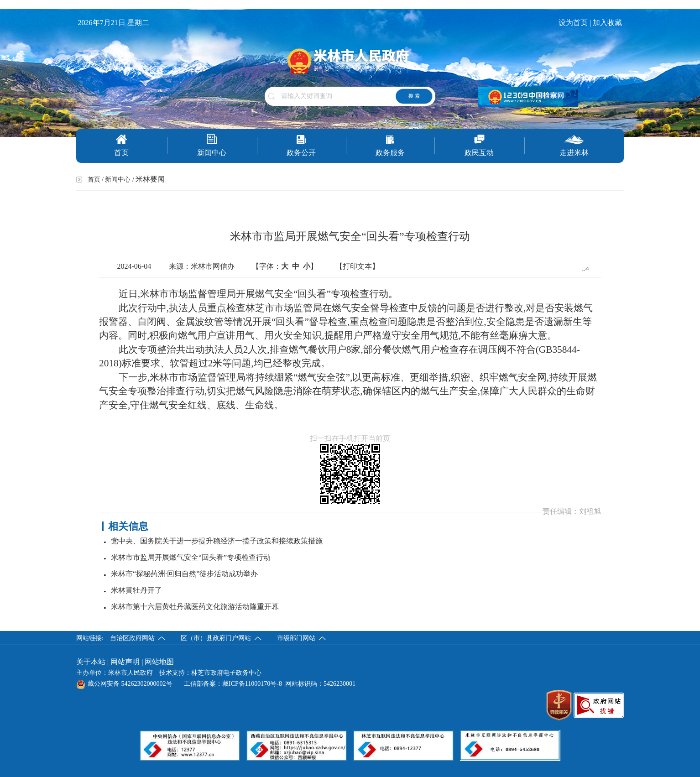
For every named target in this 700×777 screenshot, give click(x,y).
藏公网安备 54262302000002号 (124, 684)
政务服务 (390, 146)
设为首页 (573, 23)
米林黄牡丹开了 (136, 590)
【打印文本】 (357, 266)
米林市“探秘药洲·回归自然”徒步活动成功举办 (184, 574)
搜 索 (414, 96)
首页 (121, 145)
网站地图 (159, 662)
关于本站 (91, 662)
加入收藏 (608, 23)
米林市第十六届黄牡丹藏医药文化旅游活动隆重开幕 (195, 607)
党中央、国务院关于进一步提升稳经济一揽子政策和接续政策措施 (217, 541)
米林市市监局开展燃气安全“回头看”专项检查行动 (191, 557)
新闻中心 (212, 145)
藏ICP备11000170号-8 (252, 684)
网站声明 (125, 662)
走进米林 (574, 145)
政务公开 (301, 146)
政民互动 (479, 146)
